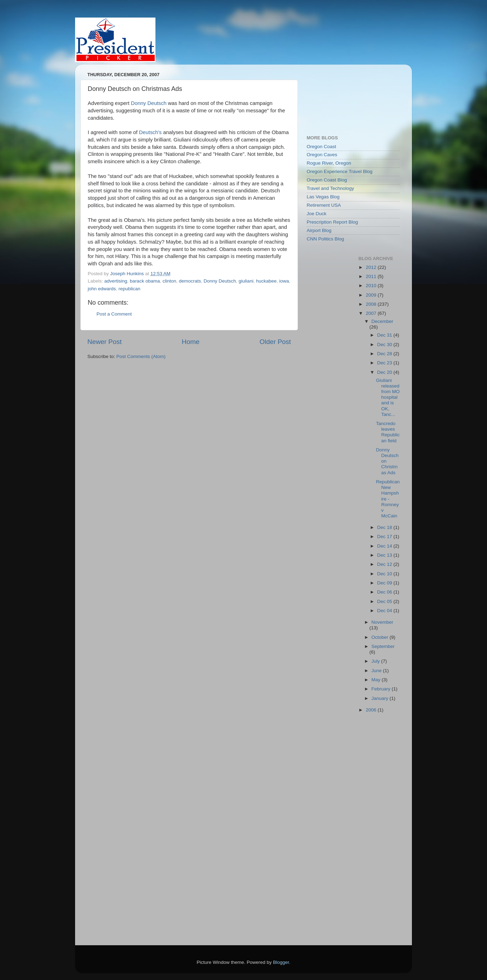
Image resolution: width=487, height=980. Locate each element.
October (381, 637)
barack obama (145, 281)
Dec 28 (385, 354)
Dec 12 (385, 564)
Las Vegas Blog (323, 197)
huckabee (266, 281)
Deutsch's (150, 132)
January (381, 698)
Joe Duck (316, 214)
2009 (372, 295)
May (377, 680)
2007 (372, 313)
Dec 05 (385, 601)
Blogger (281, 962)
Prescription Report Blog (332, 222)
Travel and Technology (330, 188)
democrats (190, 281)
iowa (284, 281)
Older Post (275, 342)
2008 (372, 304)
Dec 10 (385, 574)
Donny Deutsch (149, 103)
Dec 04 (385, 611)
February (382, 689)
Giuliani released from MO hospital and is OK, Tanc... (388, 397)
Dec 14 (385, 546)
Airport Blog (319, 230)
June (377, 671)
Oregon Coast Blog (327, 180)
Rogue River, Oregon (329, 163)
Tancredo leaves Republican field (388, 432)
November (382, 622)
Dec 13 (385, 555)
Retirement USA (324, 205)
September (383, 646)
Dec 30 (385, 345)
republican (129, 289)
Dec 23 (385, 363)
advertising (116, 281)
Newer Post (105, 342)
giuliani (246, 281)
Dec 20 (385, 372)
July (376, 661)
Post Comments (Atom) (141, 356)
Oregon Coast (321, 147)
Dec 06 (385, 592)
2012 (372, 267)
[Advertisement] (338, 96)
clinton (169, 281)
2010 (372, 286)
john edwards (102, 289)
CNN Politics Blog (325, 239)
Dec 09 (385, 583)
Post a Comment (114, 314)
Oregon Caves (322, 155)
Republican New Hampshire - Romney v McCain (388, 499)
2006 (372, 710)
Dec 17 (385, 537)
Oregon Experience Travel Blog (340, 171)
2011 (372, 276)
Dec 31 (385, 335)
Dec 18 (385, 527)
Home (191, 342)
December (382, 321)
